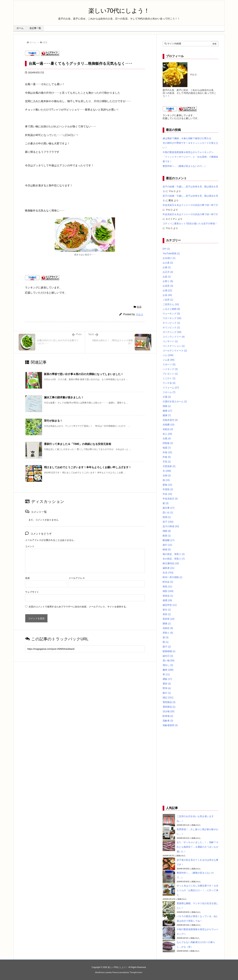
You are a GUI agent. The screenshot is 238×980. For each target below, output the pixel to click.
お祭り (168, 281)
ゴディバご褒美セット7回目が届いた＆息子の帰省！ (190, 224)
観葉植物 (169, 651)
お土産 (168, 263)
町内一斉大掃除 (172, 577)
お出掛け (169, 258)
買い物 (169, 660)
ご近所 (168, 300)
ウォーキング (171, 314)
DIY (166, 249)
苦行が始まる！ (53, 421)
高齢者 (168, 721)
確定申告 (170, 605)
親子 (167, 647)
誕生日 (168, 656)
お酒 (167, 290)
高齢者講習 (170, 725)
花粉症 (168, 628)
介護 (167, 397)
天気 (167, 462)
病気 (167, 586)
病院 (168, 591)
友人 (167, 434)
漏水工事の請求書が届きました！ (64, 397)
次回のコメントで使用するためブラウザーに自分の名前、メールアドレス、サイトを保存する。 (78, 607)
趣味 (168, 670)
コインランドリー (174, 337)
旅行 (167, 545)
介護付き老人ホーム (175, 401)
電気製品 (169, 702)
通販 (167, 679)
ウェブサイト (32, 592)
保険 (167, 406)
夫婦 (167, 475)
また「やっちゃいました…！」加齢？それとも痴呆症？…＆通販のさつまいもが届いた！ (198, 847)
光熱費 (169, 425)
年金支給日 (170, 499)
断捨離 (169, 540)
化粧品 (168, 429)
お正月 (168, 272)
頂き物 (169, 711)
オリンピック (171, 323)
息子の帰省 (171, 526)
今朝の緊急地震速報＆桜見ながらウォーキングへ (188, 152)
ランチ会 (169, 383)
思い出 (168, 512)
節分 (167, 610)
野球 (167, 688)
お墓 (167, 267)
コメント (30, 546)
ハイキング (170, 369)
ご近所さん (171, 304)
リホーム (169, 392)
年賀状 (168, 489)
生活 (45, 42)
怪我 (167, 517)
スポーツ (169, 364)
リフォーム (171, 388)
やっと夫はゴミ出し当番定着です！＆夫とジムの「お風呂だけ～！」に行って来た (198, 890)
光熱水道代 (170, 420)
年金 (167, 494)
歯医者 (169, 568)
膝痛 (167, 623)
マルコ (139, 314)
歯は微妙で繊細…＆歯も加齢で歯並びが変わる (187, 138)
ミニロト (169, 378)
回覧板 (168, 443)
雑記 (168, 697)
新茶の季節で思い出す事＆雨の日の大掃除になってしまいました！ (84, 374)
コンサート (170, 341)
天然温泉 (169, 466)
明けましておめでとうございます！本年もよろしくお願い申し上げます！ (88, 467)
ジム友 (169, 360)
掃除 (167, 531)
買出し (168, 665)
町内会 (168, 582)
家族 (167, 485)
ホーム (33, 42)
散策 (167, 536)
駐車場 (168, 716)
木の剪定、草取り (174, 559)
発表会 (168, 596)
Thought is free (136, 972)
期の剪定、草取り (174, 554)
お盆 (167, 277)
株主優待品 (171, 563)
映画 (167, 549)
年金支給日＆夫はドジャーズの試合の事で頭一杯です (190, 205)
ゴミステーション (174, 346)
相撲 (167, 600)
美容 (167, 614)
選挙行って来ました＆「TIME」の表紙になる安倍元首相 (78, 444)
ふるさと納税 (171, 309)
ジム (168, 355)
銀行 (167, 693)
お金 (167, 295)
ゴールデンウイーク (175, 351)
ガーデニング (172, 332)
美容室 (169, 619)
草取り (168, 633)
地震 (167, 448)
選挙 (167, 684)
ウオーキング (172, 318)
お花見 (168, 286)
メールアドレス (77, 578)
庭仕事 (169, 508)
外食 (167, 452)
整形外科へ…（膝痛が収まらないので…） (185, 166)
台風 (167, 438)
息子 (168, 522)
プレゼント (170, 374)
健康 (167, 411)
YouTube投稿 (171, 253)
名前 (27, 578)
